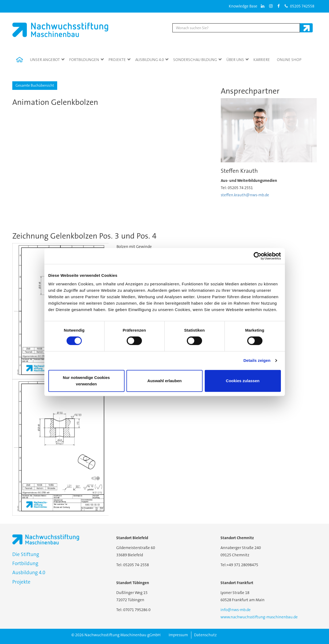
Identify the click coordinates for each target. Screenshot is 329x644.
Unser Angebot (45, 60)
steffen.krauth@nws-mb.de (245, 195)
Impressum (178, 635)
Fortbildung (25, 563)
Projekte (117, 60)
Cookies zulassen (243, 381)
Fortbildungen (84, 60)
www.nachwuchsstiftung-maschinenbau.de (259, 617)
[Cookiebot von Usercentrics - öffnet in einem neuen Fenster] (258, 256)
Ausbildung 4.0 (150, 60)
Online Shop (289, 60)
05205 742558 (299, 6)
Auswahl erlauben (164, 381)
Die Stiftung (26, 554)
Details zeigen (257, 360)
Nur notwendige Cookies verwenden (86, 381)
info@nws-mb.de (236, 610)
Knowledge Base (243, 6)
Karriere (262, 60)
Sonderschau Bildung (195, 60)
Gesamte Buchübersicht (35, 85)
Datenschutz (205, 635)
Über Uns (235, 60)
